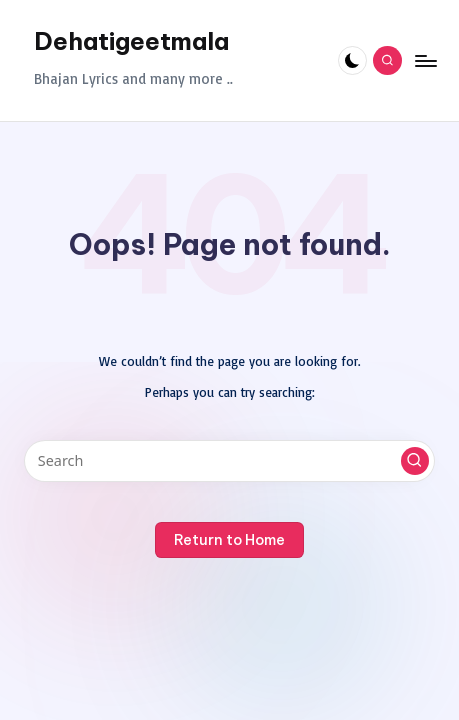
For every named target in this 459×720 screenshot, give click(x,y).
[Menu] (425, 60)
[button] (415, 461)
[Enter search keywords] (229, 461)
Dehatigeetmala (131, 41)
